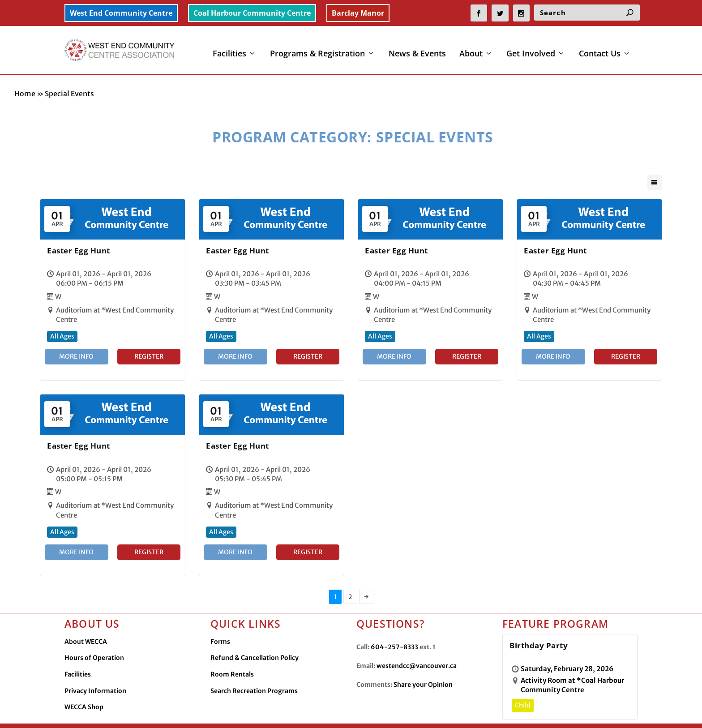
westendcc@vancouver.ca (417, 647)
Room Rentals (232, 655)
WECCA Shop (84, 688)
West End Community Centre (121, 13)
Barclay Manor (358, 13)
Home (25, 75)
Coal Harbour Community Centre (252, 13)
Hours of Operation (94, 639)
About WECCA (86, 623)
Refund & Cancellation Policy (255, 639)
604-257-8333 (394, 628)
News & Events (417, 49)
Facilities (229, 49)
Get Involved (531, 49)
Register (149, 338)
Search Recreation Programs (254, 672)
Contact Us (600, 49)
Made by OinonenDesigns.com (241, 714)
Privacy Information (95, 672)
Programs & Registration (317, 49)
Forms (220, 623)
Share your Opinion (423, 666)
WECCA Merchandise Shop (555, 713)
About (471, 49)
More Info (76, 338)
